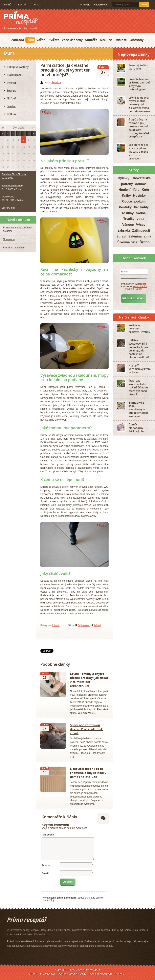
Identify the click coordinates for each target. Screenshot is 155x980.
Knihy (126, 196)
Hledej (144, 4)
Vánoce (128, 225)
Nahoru (120, 974)
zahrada (124, 230)
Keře (145, 190)
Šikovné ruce (127, 242)
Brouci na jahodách (13, 248)
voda (141, 219)
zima (148, 236)
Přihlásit (85, 5)
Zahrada (18, 40)
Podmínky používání (101, 974)
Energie (12, 91)
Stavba (11, 106)
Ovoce (127, 201)
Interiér (56, 625)
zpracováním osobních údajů (136, 288)
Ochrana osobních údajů (72, 974)
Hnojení (125, 190)
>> (34, 128)
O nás (37, 5)
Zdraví (97, 625)
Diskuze (106, 40)
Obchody (137, 40)
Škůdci (145, 242)
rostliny (128, 213)
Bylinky (124, 178)
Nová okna (9, 239)
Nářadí (11, 98)
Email (45, 873)
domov (140, 184)
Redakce (56, 82)
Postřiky (125, 207)
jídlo (136, 190)
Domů (8, 5)
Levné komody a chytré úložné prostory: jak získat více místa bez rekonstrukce (89, 680)
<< (3, 128)
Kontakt (23, 5)
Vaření (41, 40)
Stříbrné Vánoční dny (12, 186)
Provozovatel (48, 974)
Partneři (32, 974)
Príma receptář (21, 18)
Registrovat (101, 5)
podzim (140, 201)
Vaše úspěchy (72, 40)
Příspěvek (48, 835)
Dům (30, 40)
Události (121, 40)
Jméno (46, 865)
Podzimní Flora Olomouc (14, 174)
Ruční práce (14, 75)
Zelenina (135, 236)
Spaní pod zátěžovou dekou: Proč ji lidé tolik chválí (86, 729)
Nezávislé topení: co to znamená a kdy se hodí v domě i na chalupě (88, 773)
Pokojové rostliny (18, 67)
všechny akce (9, 208)
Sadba (141, 213)
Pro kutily (141, 207)
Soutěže (91, 40)
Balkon (11, 114)
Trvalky (129, 219)
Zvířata (54, 40)
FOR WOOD (8, 197)
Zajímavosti (84, 625)
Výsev (141, 225)
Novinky (139, 196)
